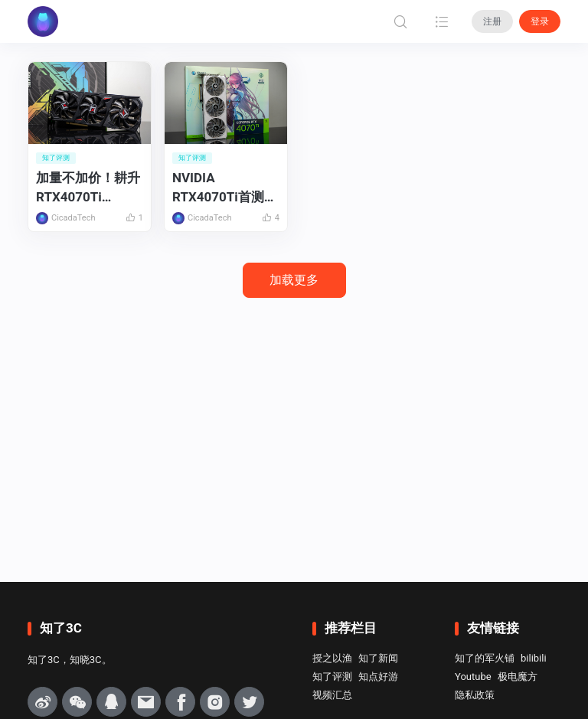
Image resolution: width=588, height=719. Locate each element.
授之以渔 (332, 658)
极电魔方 (518, 677)
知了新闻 (378, 658)
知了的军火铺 (485, 658)
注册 (492, 21)
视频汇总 (332, 695)
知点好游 (378, 677)
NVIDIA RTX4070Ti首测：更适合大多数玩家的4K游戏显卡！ (225, 188)
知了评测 (332, 677)
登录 (540, 21)
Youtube (473, 677)
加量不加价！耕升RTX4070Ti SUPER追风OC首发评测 (88, 188)
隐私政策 (475, 695)
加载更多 (294, 280)
